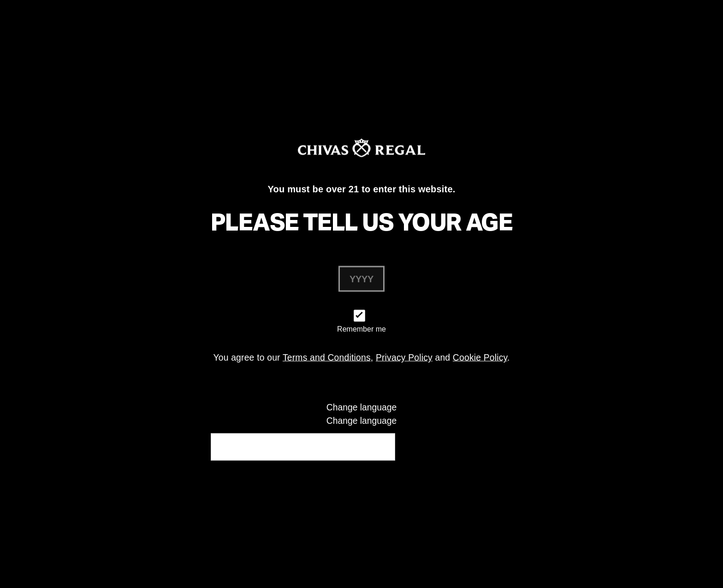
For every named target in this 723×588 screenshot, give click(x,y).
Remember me (361, 329)
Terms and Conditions (327, 358)
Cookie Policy (480, 358)
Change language (362, 420)
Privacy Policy (404, 358)
